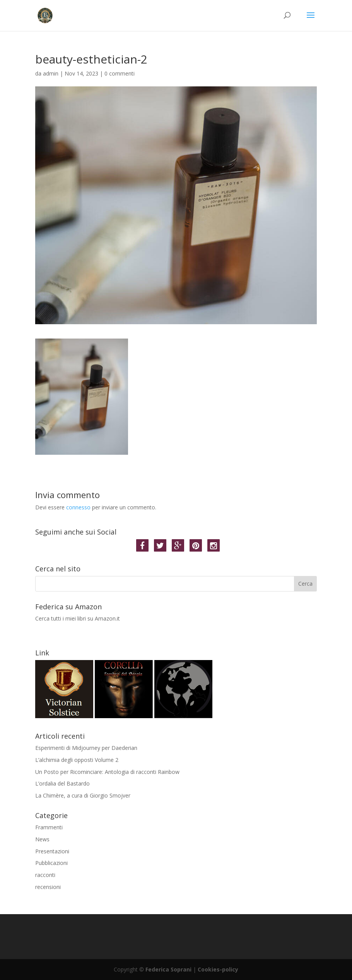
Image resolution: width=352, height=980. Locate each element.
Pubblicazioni (51, 863)
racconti (45, 875)
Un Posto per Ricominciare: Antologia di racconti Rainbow (107, 772)
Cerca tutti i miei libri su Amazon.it (176, 626)
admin (51, 73)
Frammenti (49, 827)
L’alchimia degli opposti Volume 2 (77, 760)
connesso (78, 507)
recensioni (48, 887)
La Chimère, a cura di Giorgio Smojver (83, 795)
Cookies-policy (218, 969)
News (42, 839)
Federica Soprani (168, 969)
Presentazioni (52, 851)
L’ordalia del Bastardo (62, 783)
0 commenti (120, 73)
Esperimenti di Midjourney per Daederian (86, 748)
